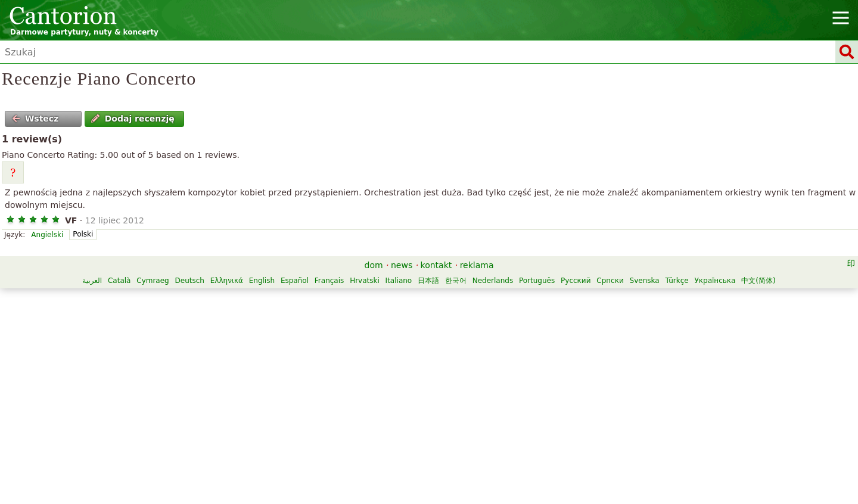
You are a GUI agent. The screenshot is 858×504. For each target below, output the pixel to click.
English (262, 281)
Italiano (399, 281)
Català (119, 281)
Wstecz (35, 119)
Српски (610, 281)
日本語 (428, 281)
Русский (576, 281)
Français (329, 281)
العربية (92, 281)
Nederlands (493, 281)
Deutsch (190, 281)
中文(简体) (758, 281)
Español (295, 281)
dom (374, 265)
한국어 (456, 281)
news (402, 265)
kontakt (436, 265)
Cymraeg (153, 281)
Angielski (47, 235)
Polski (83, 234)
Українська (715, 281)
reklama (477, 265)
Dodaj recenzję (133, 119)
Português (537, 281)
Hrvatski (365, 281)
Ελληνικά (227, 281)
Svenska (645, 281)
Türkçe (677, 281)
